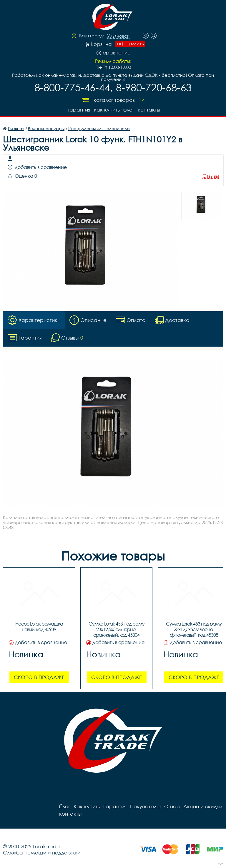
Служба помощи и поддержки (42, 853)
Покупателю (145, 806)
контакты (149, 110)
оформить (130, 44)
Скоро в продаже (39, 677)
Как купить (107, 110)
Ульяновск (118, 36)
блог (129, 110)
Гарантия (79, 110)
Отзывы (211, 176)
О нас (172, 806)
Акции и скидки (203, 806)
